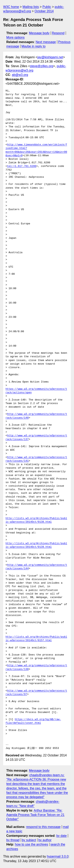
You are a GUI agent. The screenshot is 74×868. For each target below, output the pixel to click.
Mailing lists (31, 7)
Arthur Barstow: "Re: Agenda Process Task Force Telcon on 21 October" (35, 815)
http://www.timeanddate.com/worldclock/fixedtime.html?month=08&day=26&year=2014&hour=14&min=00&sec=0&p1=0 (36, 150)
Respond (58, 33)
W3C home (11, 7)
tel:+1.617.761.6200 (22, 166)
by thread (13, 840)
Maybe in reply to (34, 46)
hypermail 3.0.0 (58, 856)
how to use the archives (32, 844)
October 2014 (44, 11)
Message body (39, 33)
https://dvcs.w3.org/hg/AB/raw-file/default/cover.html (33, 721)
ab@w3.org (20, 75)
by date (61, 836)
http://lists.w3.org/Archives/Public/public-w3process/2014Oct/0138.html (36, 520)
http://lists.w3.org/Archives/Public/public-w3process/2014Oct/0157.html (36, 639)
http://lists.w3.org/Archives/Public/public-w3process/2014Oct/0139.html (36, 545)
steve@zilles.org (42, 66)
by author (45, 840)
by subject (29, 840)
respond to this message (43, 827)
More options (15, 37)
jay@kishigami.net (50, 57)
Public (47, 7)
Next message (46, 42)
